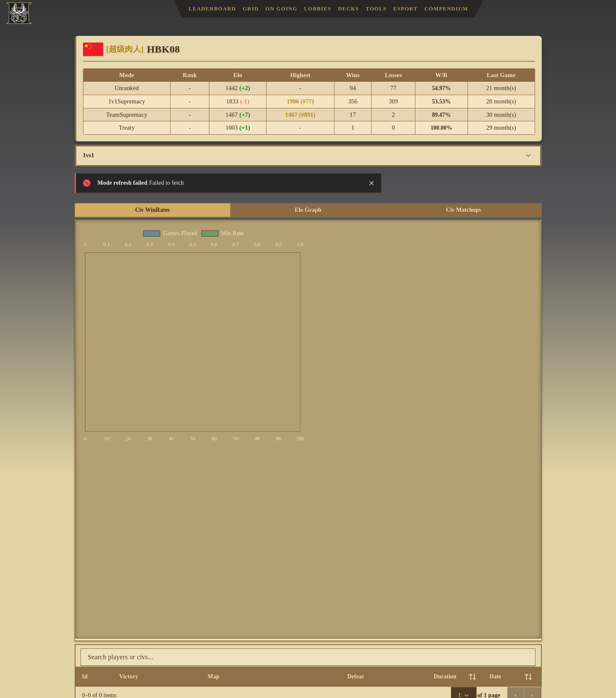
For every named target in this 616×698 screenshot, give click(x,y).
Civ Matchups (463, 210)
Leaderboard (212, 9)
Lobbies (318, 9)
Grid (251, 9)
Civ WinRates (152, 210)
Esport (405, 9)
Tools (376, 9)
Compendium (446, 9)
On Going (281, 9)
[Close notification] (372, 183)
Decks (348, 9)
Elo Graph (308, 210)
